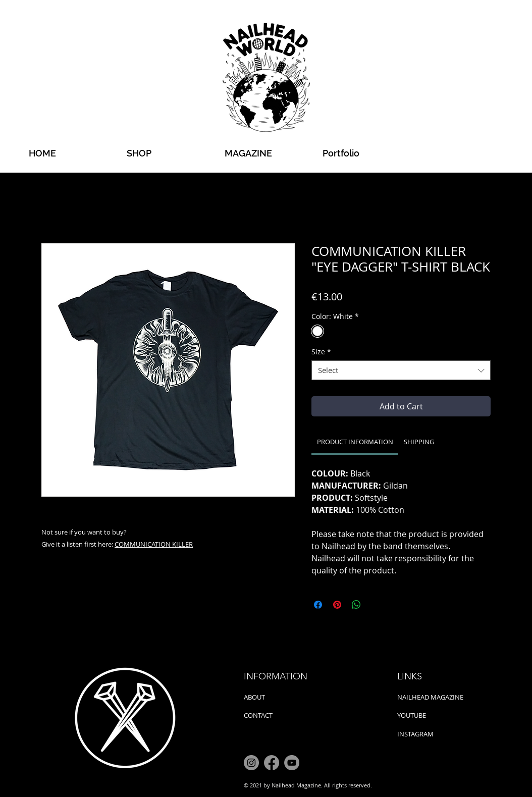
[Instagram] (251, 763)
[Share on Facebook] (318, 605)
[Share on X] (376, 605)
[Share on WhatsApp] (356, 605)
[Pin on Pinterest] (337, 605)
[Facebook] (272, 763)
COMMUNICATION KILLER (154, 544)
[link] (355, 442)
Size (321, 352)
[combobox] (401, 370)
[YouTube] (292, 763)
